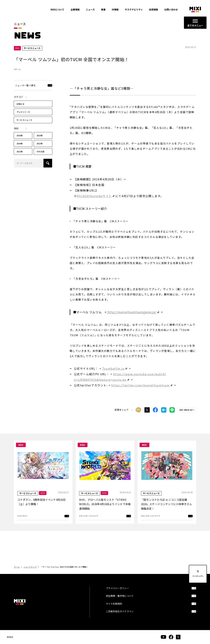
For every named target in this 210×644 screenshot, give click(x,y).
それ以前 (40, 158)
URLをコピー (189, 417)
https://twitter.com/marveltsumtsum (140, 392)
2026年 (20, 142)
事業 (103, 9)
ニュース (90, 9)
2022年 (20, 158)
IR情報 (115, 9)
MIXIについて (57, 9)
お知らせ (20, 111)
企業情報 (75, 9)
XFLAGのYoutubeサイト (94, 203)
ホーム (17, 574)
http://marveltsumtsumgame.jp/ (132, 319)
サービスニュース (24, 127)
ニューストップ (30, 574)
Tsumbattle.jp (113, 375)
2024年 (20, 150)
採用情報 (154, 9)
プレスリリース (23, 119)
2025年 (40, 142)
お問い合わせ (171, 9)
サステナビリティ (134, 9)
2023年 (40, 150)
